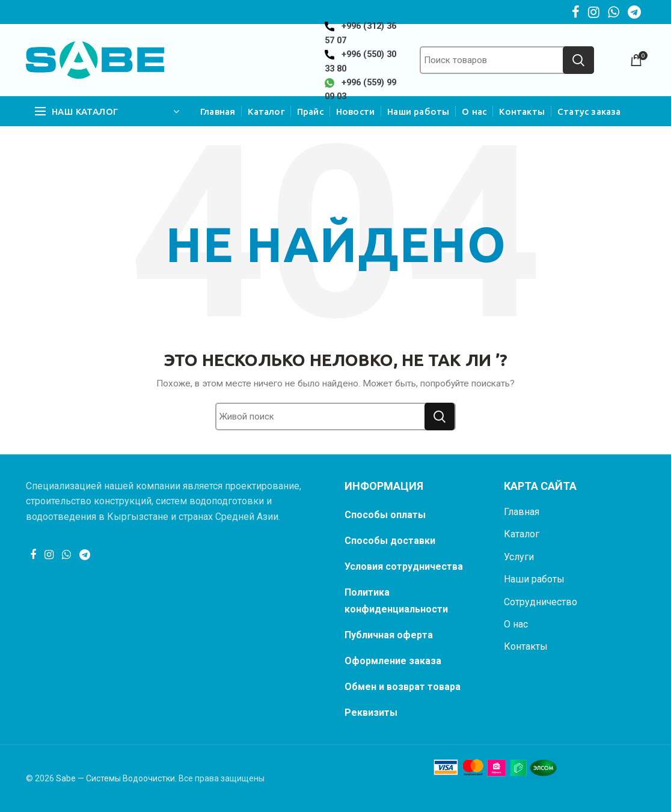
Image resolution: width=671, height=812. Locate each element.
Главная (522, 512)
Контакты (526, 646)
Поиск (578, 60)
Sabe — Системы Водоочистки (115, 778)
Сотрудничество (541, 602)
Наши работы (534, 579)
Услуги (519, 557)
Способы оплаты (385, 515)
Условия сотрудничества (404, 566)
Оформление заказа (393, 661)
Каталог (522, 534)
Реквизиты (371, 713)
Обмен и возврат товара (403, 687)
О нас (516, 624)
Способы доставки (390, 541)
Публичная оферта (389, 635)
